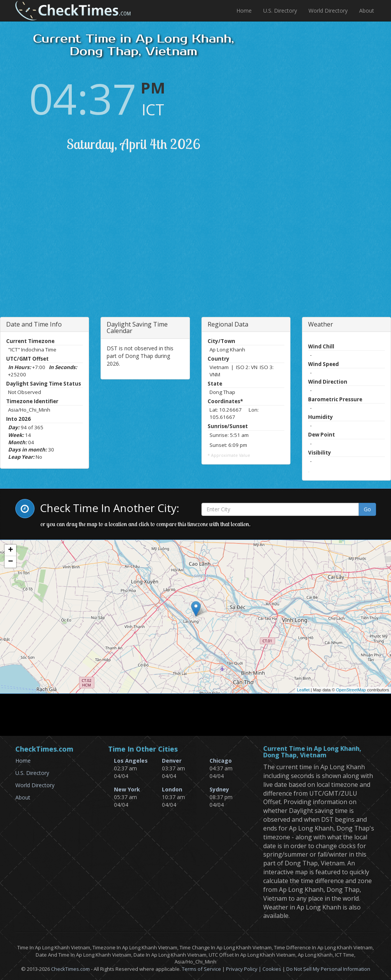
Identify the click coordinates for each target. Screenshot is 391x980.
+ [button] (11, 550)
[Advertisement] (86, 244)
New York (127, 789)
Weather (321, 324)
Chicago (221, 761)
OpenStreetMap (351, 690)
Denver (172, 761)
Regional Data (228, 324)
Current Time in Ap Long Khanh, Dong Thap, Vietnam (312, 752)
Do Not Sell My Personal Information (328, 969)
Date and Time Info (34, 324)
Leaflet (303, 690)
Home (244, 11)
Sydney (219, 789)
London (172, 789)
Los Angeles (131, 761)
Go (367, 509)
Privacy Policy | (244, 969)
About (367, 11)
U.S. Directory (280, 11)
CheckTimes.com (70, 969)
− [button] (11, 562)
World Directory (328, 11)
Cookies (272, 969)
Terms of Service (201, 969)
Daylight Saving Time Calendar (137, 328)
